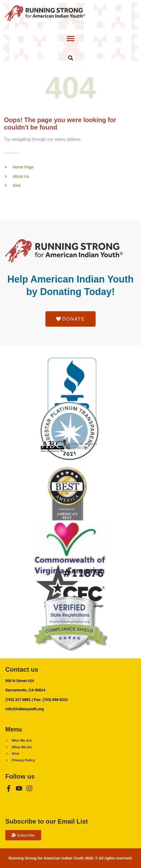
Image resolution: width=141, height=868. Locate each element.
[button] (70, 38)
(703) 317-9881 (18, 700)
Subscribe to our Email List (47, 821)
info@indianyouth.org (25, 709)
